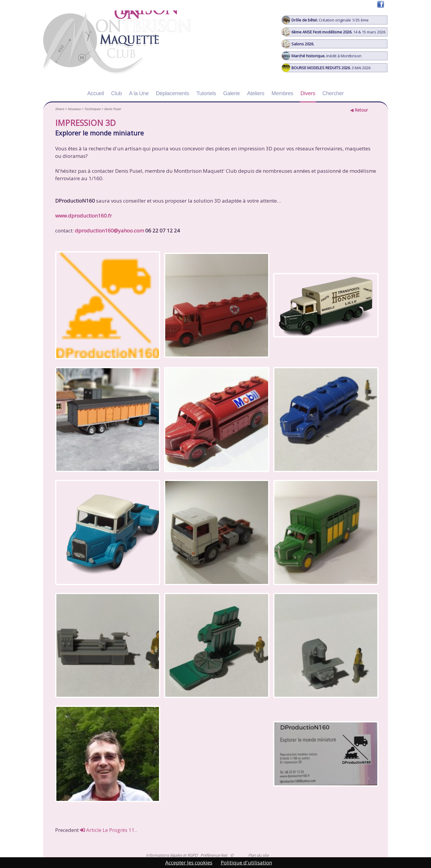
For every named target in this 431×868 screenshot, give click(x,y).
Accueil (95, 93)
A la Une (139, 93)
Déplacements (172, 93)
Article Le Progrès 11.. (108, 830)
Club (117, 93)
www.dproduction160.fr (84, 216)
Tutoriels (206, 93)
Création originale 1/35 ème (325, 20)
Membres (282, 93)
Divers (308, 93)
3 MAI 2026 (326, 68)
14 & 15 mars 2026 (334, 32)
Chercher (333, 93)
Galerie (231, 93)
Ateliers (256, 93)
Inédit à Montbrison (322, 56)
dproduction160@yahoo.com (109, 231)
